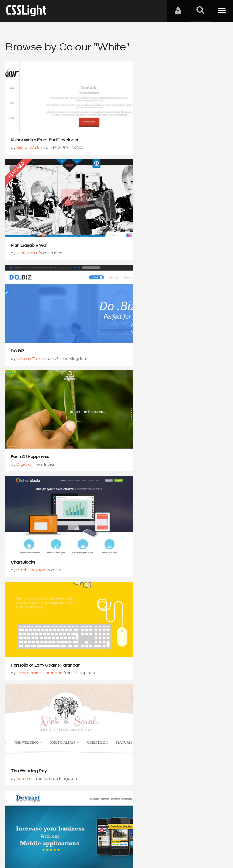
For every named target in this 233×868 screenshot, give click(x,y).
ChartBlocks (23, 322)
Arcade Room (25, 600)
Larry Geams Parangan (153, 328)
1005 (178, 726)
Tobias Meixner (139, 507)
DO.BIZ (18, 229)
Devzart (19, 507)
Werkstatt (141, 143)
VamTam (139, 421)
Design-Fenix (30, 608)
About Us (16, 841)
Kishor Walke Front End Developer (45, 129)
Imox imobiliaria (139, 600)
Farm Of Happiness (144, 229)
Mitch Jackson (31, 330)
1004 (155, 726)
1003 (132, 726)
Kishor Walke (30, 137)
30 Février (21, 694)
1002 (109, 726)
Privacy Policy (97, 841)
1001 (86, 726)
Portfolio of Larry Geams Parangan (159, 320)
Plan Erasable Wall (143, 135)
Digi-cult (138, 237)
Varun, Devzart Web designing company (57, 515)
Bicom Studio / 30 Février (41, 701)
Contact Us (41, 841)
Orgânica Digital (146, 608)
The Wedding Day (142, 414)
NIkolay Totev (30, 237)
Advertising (69, 841)
